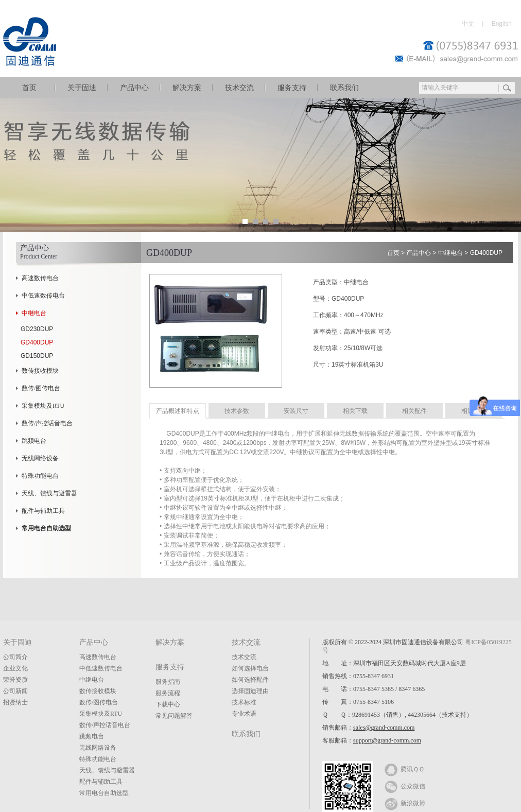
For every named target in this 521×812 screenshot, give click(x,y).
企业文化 (15, 668)
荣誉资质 (15, 680)
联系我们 (344, 88)
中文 (468, 24)
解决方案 (187, 88)
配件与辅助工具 (43, 511)
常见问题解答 (174, 716)
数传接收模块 (40, 371)
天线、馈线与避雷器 (49, 493)
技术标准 (244, 702)
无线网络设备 (40, 458)
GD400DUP (37, 342)
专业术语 (244, 714)
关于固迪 (82, 88)
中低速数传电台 (43, 296)
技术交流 (239, 88)
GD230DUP (37, 329)
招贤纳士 (15, 702)
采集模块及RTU (43, 406)
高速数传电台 (40, 278)
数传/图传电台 (41, 388)
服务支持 (292, 88)
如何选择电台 (250, 668)
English (502, 24)
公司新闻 (15, 691)
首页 (29, 88)
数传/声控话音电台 (47, 423)
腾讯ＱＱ (404, 769)
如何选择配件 (250, 680)
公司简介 (15, 657)
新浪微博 (405, 803)
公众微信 (405, 786)
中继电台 (34, 313)
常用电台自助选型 (104, 793)
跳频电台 (34, 441)
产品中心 (134, 88)
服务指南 (168, 682)
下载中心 (168, 704)
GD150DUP (37, 356)
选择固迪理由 (250, 691)
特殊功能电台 (40, 476)
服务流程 (168, 693)
